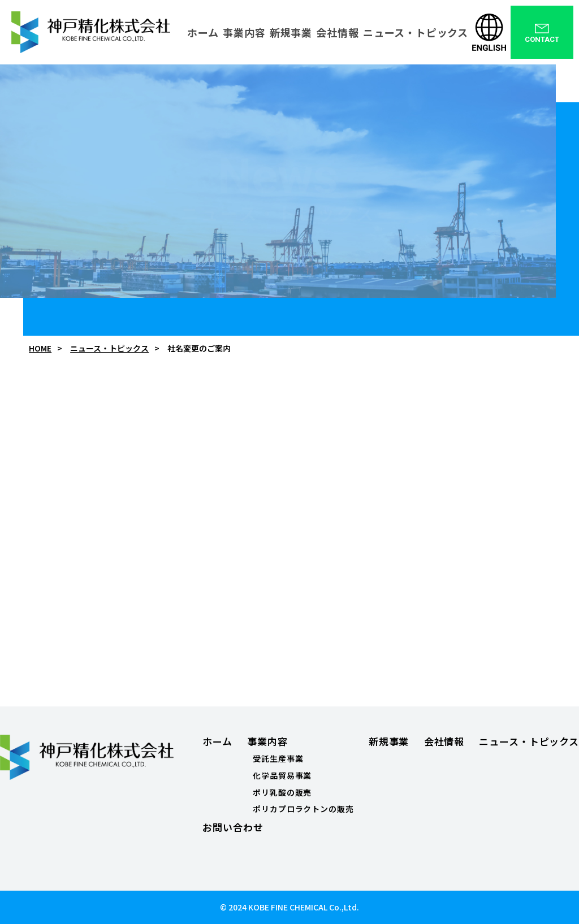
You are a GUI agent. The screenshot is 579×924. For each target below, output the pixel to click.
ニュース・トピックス (109, 348)
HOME (40, 348)
